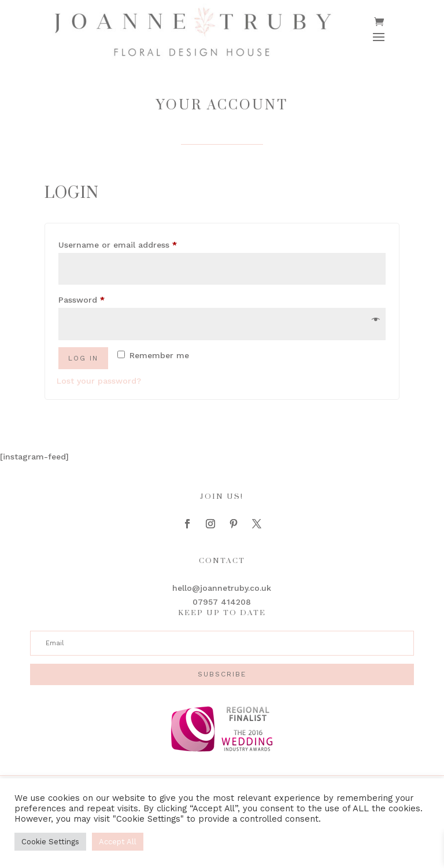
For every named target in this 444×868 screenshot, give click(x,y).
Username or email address (135, 243)
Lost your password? (99, 381)
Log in (83, 358)
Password (99, 298)
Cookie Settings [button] (50, 842)
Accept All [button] (118, 842)
